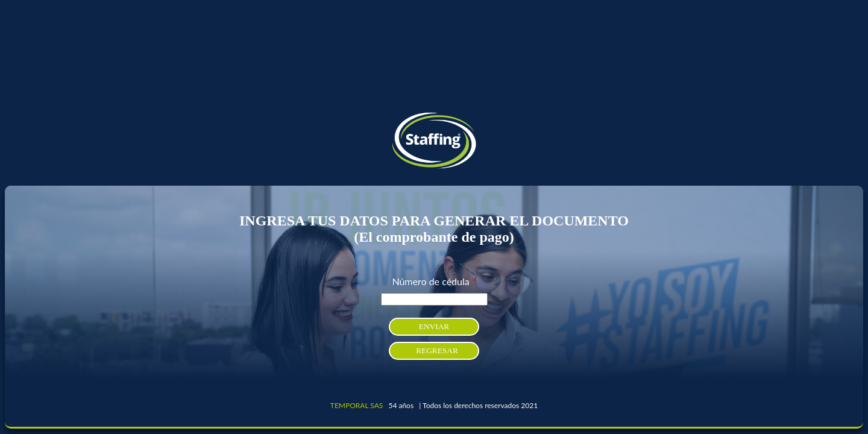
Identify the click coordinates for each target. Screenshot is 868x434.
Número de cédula (434, 281)
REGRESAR (437, 351)
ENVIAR (434, 326)
